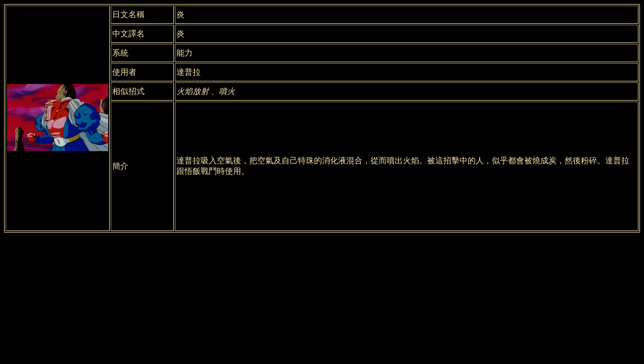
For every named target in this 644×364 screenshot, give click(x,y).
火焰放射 (193, 91)
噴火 (227, 91)
